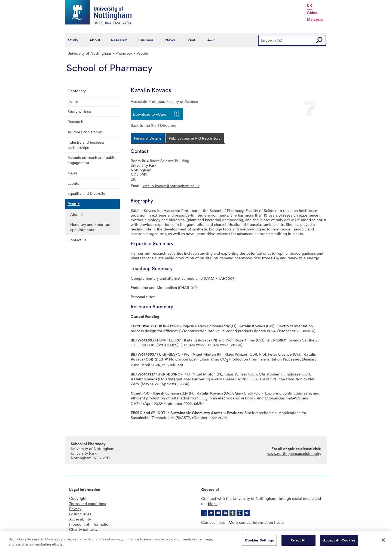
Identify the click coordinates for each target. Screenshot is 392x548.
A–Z (211, 40)
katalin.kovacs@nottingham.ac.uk (171, 186)
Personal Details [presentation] (148, 138)
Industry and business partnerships (86, 145)
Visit (191, 40)
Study (73, 40)
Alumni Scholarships (85, 132)
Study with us (79, 111)
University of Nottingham (89, 53)
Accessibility (80, 519)
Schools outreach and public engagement (92, 160)
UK (310, 5)
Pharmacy (124, 53)
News (170, 40)
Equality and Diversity (86, 193)
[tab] (148, 138)
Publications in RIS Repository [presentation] (195, 138)
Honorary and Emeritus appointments (90, 227)
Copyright (78, 498)
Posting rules (80, 514)
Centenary (77, 91)
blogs (213, 504)
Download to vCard (150, 114)
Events (73, 183)
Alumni (76, 214)
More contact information (251, 522)
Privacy (75, 509)
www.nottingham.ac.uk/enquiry (294, 453)
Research (119, 40)
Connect (209, 498)
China (312, 13)
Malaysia (315, 19)
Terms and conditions (88, 504)
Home (73, 101)
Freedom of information (90, 524)
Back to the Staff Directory (153, 125)
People (74, 204)
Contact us (77, 240)
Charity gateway (83, 529)
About (95, 40)
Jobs (280, 522)
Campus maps (213, 522)
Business (146, 40)
